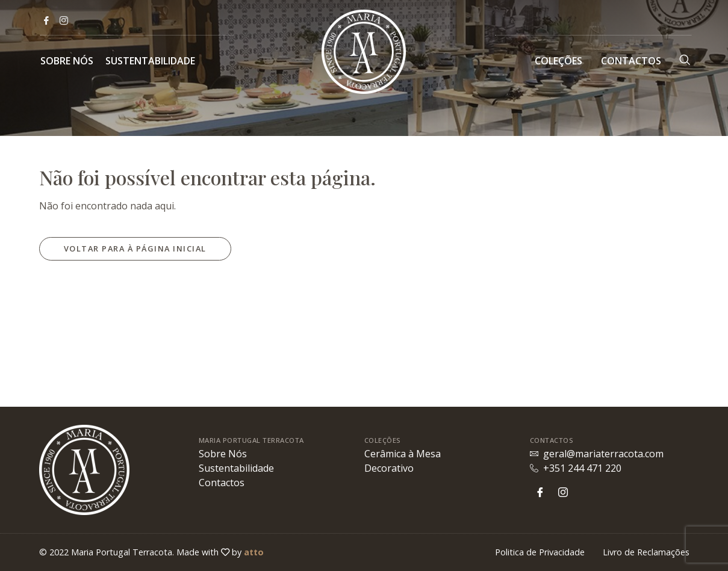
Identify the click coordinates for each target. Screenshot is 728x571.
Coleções (558, 61)
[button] (135, 249)
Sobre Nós (67, 61)
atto (254, 552)
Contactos (631, 61)
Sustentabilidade (150, 61)
